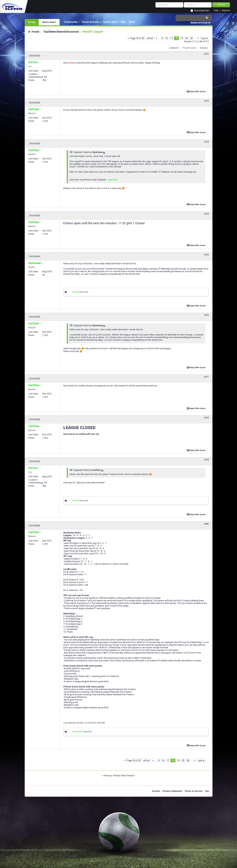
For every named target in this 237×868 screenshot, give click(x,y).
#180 (206, 524)
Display (203, 48)
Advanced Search (200, 23)
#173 (206, 142)
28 (191, 38)
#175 (206, 255)
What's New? (49, 22)
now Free (112, 180)
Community (71, 22)
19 (182, 38)
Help (216, 11)
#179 (206, 460)
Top (207, 791)
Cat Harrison (78, 732)
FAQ (123, 22)
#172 (206, 101)
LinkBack (173, 48)
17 (171, 38)
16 (167, 38)
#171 (206, 54)
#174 (206, 214)
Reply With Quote (196, 91)
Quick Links (110, 22)
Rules (132, 22)
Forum (32, 22)
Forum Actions (90, 22)
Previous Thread (112, 776)
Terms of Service (194, 791)
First (150, 38)
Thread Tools (188, 48)
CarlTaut (76, 292)
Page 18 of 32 (137, 38)
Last (205, 38)
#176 (206, 315)
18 (176, 38)
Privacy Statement (172, 791)
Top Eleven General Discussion (61, 32)
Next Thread (127, 776)
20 (187, 38)
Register (226, 11)
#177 (206, 377)
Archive (156, 791)
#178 (206, 418)
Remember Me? (202, 11)
